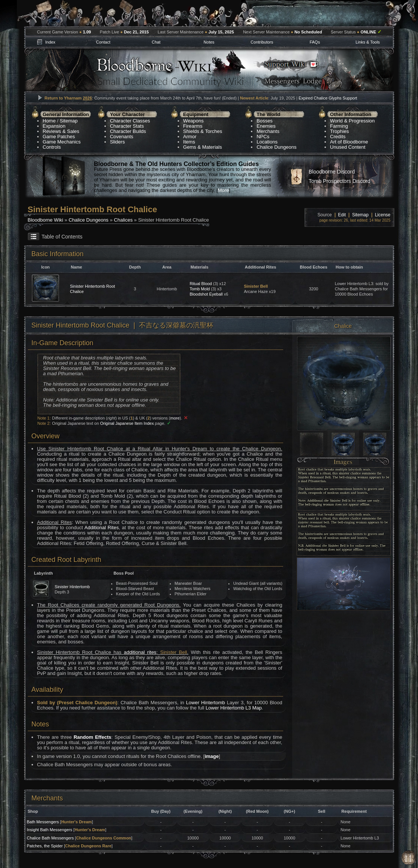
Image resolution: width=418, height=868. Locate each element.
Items (189, 142)
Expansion (54, 126)
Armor (190, 137)
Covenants (122, 137)
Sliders (118, 142)
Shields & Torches (203, 131)
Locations (267, 142)
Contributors (262, 42)
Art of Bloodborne (349, 142)
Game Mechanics (62, 142)
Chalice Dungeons (276, 147)
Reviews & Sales (61, 131)
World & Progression (352, 121)
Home (49, 121)
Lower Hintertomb (205, 703)
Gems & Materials (203, 147)
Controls (52, 147)
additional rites (140, 652)
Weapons (194, 121)
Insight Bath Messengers (49, 830)
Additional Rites (102, 528)
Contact (103, 42)
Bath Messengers (43, 822)
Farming (339, 126)
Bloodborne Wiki (46, 220)
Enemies (266, 126)
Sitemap (69, 121)
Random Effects (92, 737)
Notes (209, 42)
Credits (338, 137)
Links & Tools (368, 42)
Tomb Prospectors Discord (340, 181)
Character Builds (128, 131)
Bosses (265, 121)
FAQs (315, 42)
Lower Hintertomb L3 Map (234, 708)
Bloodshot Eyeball (206, 294)
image (212, 756)
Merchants (268, 131)
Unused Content (348, 147)
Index (50, 42)
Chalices (123, 220)
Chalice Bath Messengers (50, 838)
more (175, 418)
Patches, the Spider (45, 846)
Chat (156, 42)
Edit (342, 215)
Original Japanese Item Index (127, 423)
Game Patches (59, 137)
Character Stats (127, 126)
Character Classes (130, 121)
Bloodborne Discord (332, 172)
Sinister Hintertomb (72, 587)
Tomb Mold (200, 289)
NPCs (263, 137)
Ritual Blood (201, 284)
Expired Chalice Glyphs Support (328, 98)
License (383, 215)
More (223, 190)
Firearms (193, 126)
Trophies (340, 131)
